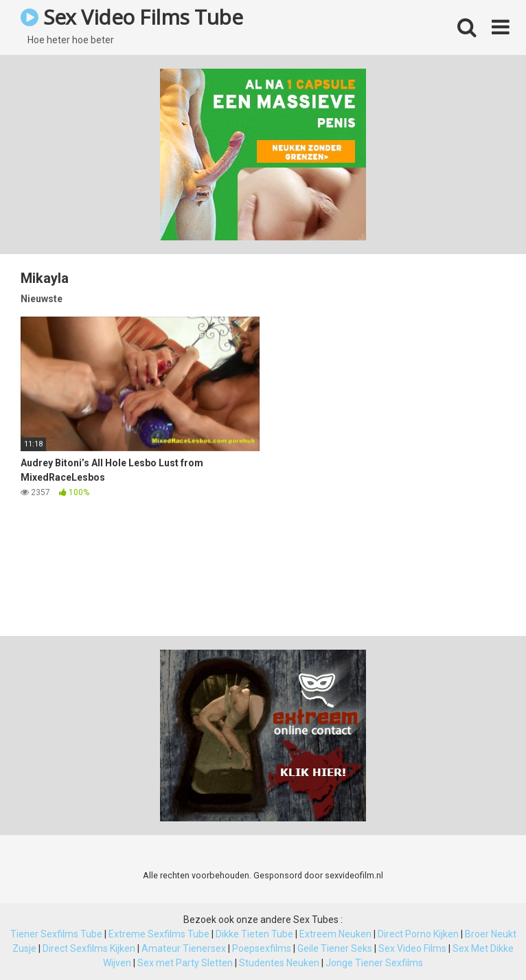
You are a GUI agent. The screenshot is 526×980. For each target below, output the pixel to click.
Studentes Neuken (279, 963)
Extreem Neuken (335, 934)
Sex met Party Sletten (185, 963)
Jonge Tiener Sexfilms (374, 963)
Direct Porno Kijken (418, 934)
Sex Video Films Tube (131, 17)
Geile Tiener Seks (335, 948)
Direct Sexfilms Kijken (89, 948)
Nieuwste (42, 299)
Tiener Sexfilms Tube (56, 934)
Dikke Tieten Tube (254, 934)
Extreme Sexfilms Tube (159, 934)
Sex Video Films (412, 948)
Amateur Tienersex (184, 948)
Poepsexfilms (262, 948)
